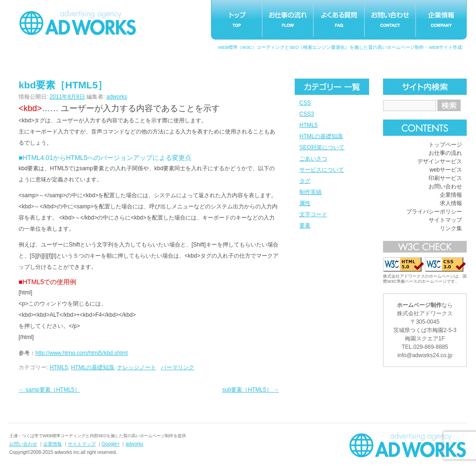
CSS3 (307, 114)
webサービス (446, 170)
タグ (305, 181)
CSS (305, 103)
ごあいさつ (313, 159)
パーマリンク (178, 367)
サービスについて (322, 170)
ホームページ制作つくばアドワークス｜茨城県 (408, 445)
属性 (305, 203)
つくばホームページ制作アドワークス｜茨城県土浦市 (78, 22)
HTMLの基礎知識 (321, 136)
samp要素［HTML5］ (49, 390)
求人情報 (451, 203)
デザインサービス (440, 161)
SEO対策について (322, 147)
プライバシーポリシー (434, 212)
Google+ (111, 444)
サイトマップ (445, 220)
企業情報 (451, 195)
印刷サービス (445, 178)
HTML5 (308, 125)
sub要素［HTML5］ (251, 390)
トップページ (445, 145)
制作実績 (311, 192)
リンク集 (451, 228)
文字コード (313, 214)
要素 (305, 226)
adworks (117, 97)
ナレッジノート (137, 367)
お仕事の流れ (445, 153)
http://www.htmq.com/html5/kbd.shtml (82, 353)
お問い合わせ (445, 186)
